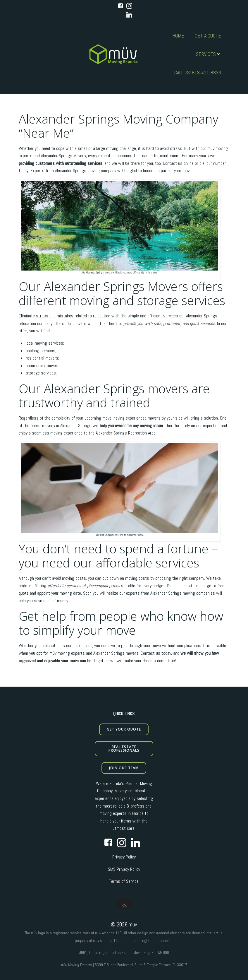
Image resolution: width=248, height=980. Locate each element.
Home (178, 36)
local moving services (44, 343)
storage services (41, 373)
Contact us (150, 653)
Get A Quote (208, 36)
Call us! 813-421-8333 (198, 72)
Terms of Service (124, 881)
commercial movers (43, 366)
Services (209, 54)
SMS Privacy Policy (124, 869)
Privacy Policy (124, 857)
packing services (41, 351)
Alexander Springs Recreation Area (126, 433)
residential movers (42, 358)
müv (211, 148)
